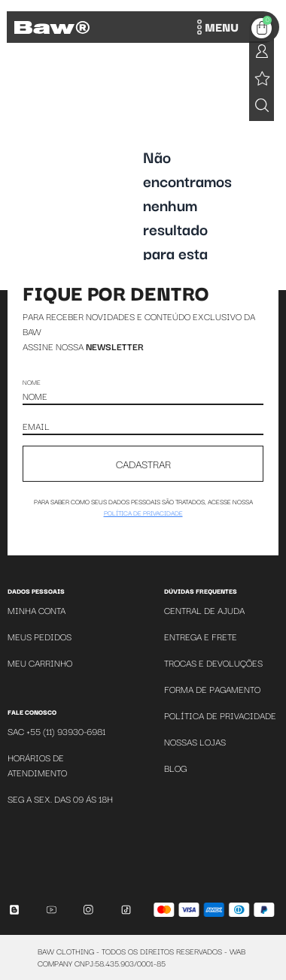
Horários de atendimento (37, 765)
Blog (175, 768)
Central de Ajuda (204, 610)
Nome (32, 382)
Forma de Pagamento (212, 689)
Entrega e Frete (201, 636)
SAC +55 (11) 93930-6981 (56, 731)
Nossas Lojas (195, 741)
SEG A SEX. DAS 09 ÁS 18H (60, 799)
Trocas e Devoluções (213, 662)
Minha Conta (37, 610)
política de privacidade (143, 513)
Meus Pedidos (40, 636)
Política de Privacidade (220, 715)
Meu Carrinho (40, 662)
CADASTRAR (143, 464)
